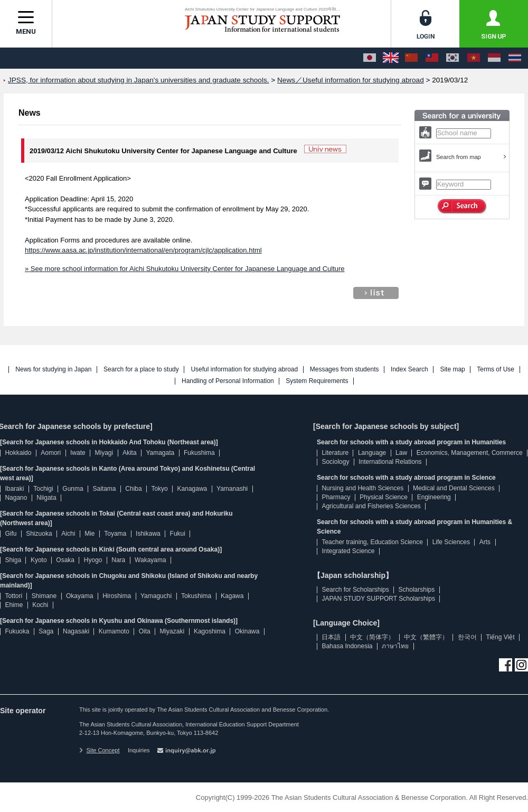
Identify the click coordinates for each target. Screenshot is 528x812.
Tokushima (196, 596)
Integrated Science (348, 551)
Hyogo (93, 560)
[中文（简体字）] (411, 58)
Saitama (104, 489)
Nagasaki (76, 631)
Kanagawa (192, 489)
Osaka (65, 560)
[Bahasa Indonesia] (494, 58)
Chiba (133, 489)
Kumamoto (114, 631)
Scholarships (417, 590)
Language (372, 453)
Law (401, 453)
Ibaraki (14, 489)
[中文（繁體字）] (432, 58)
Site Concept (99, 750)
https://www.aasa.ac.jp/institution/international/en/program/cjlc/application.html (143, 250)
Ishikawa (148, 534)
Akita (130, 453)
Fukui (178, 534)
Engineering (434, 497)
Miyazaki (172, 631)
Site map (452, 370)
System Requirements (317, 381)
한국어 (467, 637)
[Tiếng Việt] (474, 58)
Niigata (46, 498)
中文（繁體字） (426, 637)
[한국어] (452, 58)
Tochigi (43, 489)
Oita (145, 631)
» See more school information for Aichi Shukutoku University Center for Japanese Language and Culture (185, 269)
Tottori (13, 596)
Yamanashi (232, 489)
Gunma (73, 489)
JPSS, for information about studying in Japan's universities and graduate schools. (139, 80)
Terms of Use (496, 370)
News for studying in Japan (53, 370)
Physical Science (384, 497)
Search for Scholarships (355, 590)
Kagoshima (210, 631)
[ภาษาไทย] (515, 58)
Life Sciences (451, 542)
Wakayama (150, 560)
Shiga (13, 560)
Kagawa (232, 596)
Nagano (16, 498)
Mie (89, 534)
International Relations (390, 462)
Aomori (51, 453)
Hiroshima (117, 596)
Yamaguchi (156, 596)
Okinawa (247, 631)
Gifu (11, 534)
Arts (485, 542)
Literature (335, 453)
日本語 (331, 637)
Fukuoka (17, 631)
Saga (46, 631)
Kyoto (39, 560)
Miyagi (104, 453)
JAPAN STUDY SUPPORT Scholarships (378, 599)
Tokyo (159, 489)
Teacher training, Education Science (372, 542)
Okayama (79, 596)
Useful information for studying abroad (244, 370)
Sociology (335, 462)
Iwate (78, 453)
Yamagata (160, 453)
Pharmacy (336, 497)
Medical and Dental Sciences (454, 488)
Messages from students (345, 370)
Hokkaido (18, 453)
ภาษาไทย (395, 646)
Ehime (14, 605)
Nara (118, 560)
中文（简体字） (372, 637)
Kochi (40, 605)
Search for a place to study (141, 370)
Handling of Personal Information (228, 381)
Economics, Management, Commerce (470, 453)
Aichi (68, 534)
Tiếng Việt (501, 637)
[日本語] (370, 58)
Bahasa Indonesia (347, 646)
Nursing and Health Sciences (362, 488)
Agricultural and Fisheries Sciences (371, 506)
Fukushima (199, 453)
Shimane (44, 596)
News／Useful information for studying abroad (351, 80)
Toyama (115, 534)
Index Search (409, 370)
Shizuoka (39, 534)
